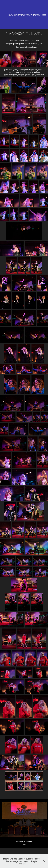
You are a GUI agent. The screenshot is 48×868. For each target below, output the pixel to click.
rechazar (22, 864)
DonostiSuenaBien (24, 15)
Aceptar (34, 861)
